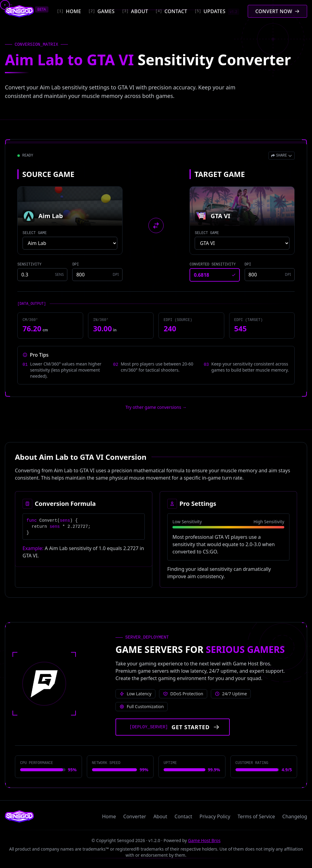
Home (109, 816)
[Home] (69, 11)
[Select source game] (70, 243)
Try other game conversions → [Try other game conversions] (156, 407)
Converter (135, 816)
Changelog (295, 816)
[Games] (101, 11)
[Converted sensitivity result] (214, 275)
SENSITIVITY (29, 265)
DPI (76, 265)
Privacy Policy (215, 816)
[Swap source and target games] (156, 225)
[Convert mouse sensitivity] (277, 11)
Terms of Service (256, 816)
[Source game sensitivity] (42, 275)
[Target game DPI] (270, 275)
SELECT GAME (35, 233)
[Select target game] (242, 243)
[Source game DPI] (97, 275)
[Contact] (171, 11)
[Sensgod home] (19, 11)
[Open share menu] (282, 156)
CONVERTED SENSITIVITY (213, 265)
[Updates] (217, 11)
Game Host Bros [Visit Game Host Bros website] (204, 840)
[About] (135, 11)
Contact (183, 816)
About (160, 816)
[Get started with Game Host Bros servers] (173, 727)
